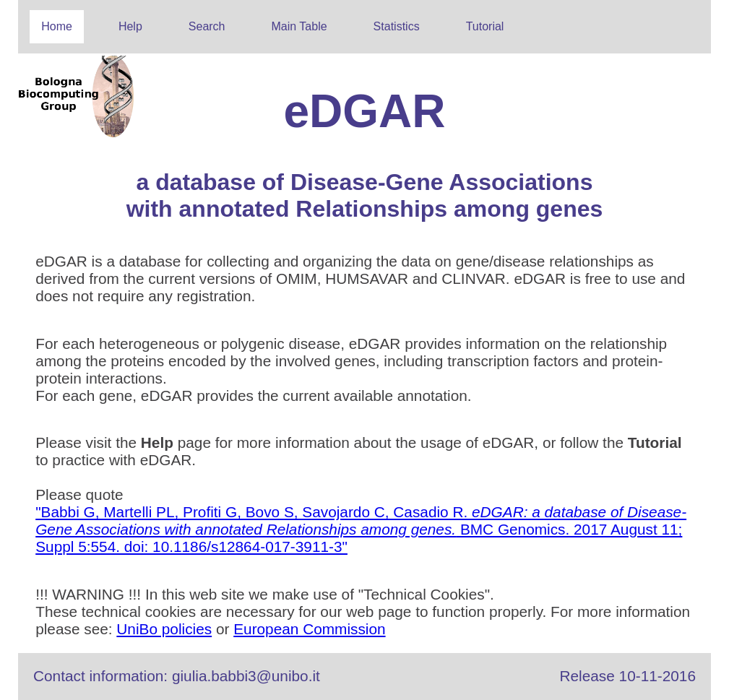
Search (207, 26)
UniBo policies (164, 629)
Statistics (397, 26)
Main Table (299, 26)
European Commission (309, 629)
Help (130, 26)
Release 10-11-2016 (628, 676)
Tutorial (485, 26)
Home (57, 26)
